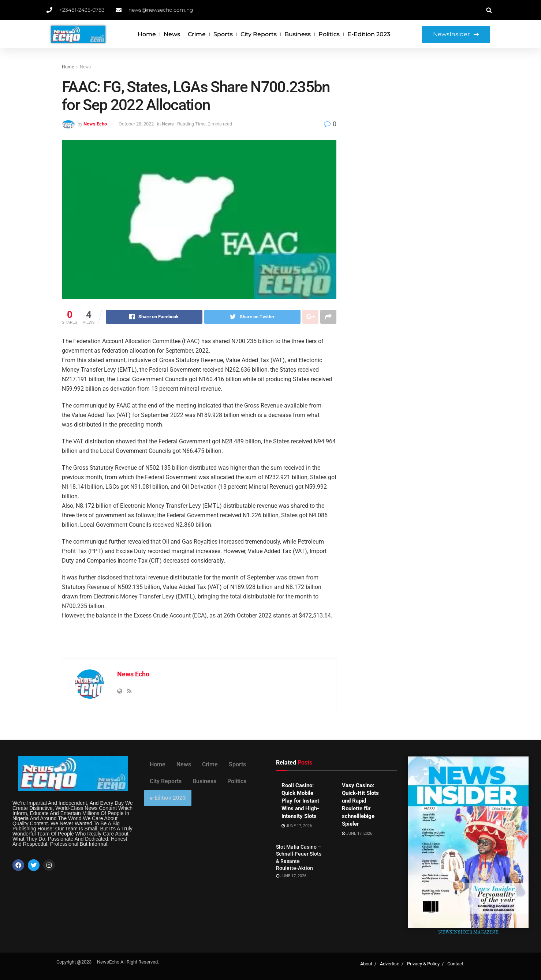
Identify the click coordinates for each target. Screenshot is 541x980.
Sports (223, 34)
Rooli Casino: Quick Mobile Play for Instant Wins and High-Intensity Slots (300, 801)
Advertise (390, 964)
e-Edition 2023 (369, 34)
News (172, 34)
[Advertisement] (416, 118)
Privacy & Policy (423, 964)
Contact (455, 964)
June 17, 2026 (297, 826)
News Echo (95, 124)
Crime (197, 34)
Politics (329, 34)
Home (147, 34)
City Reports (259, 34)
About (366, 964)
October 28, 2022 (136, 124)
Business (298, 34)
